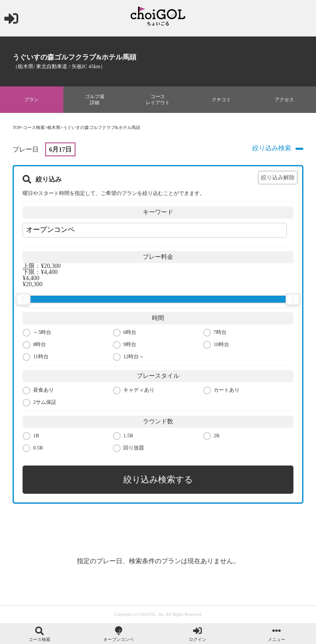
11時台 (36, 357)
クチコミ (221, 99)
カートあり (221, 391)
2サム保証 (39, 403)
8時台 (34, 345)
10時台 (216, 345)
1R (31, 436)
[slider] (23, 299)
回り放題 (128, 448)
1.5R (123, 436)
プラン (31, 99)
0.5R (33, 448)
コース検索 (34, 127)
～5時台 (37, 333)
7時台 (215, 333)
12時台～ (128, 357)
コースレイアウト (158, 99)
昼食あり (38, 391)
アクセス (284, 99)
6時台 (125, 333)
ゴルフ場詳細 (95, 99)
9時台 (125, 345)
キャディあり (134, 391)
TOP (17, 127)
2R (211, 436)
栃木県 (54, 127)
